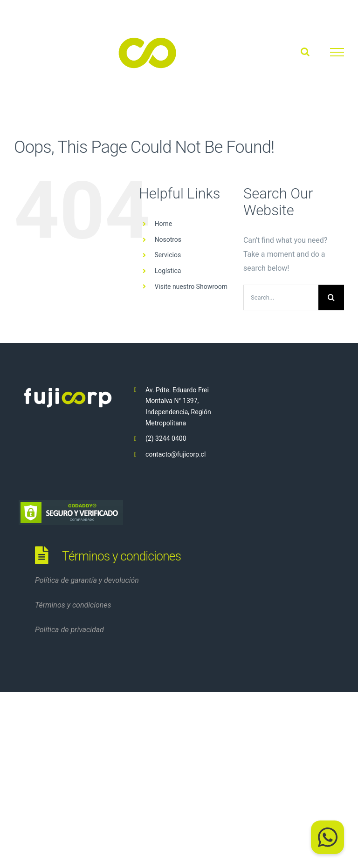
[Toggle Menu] (337, 52)
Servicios (168, 255)
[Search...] (281, 297)
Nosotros (168, 239)
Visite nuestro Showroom (191, 287)
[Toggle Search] (305, 52)
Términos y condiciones (73, 605)
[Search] (331, 297)
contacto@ (161, 454)
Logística (168, 271)
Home (163, 224)
